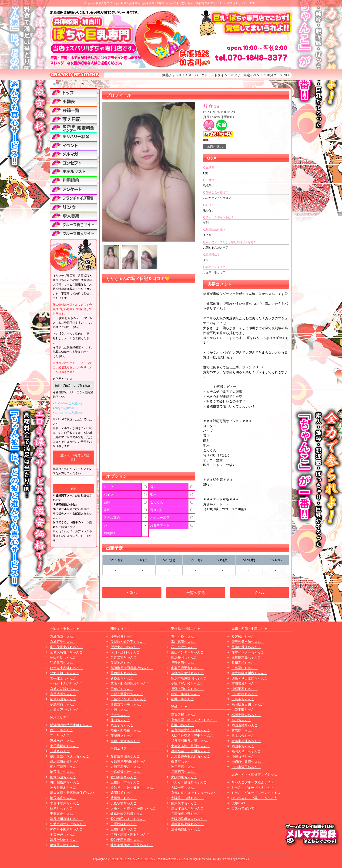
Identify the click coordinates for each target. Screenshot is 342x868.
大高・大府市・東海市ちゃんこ (133, 808)
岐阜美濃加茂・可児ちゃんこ (132, 845)
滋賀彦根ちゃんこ (184, 714)
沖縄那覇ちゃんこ (245, 689)
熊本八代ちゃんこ (245, 736)
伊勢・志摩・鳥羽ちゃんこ (130, 834)
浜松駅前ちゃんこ (124, 803)
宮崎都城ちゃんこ (245, 683)
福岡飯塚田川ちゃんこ (248, 704)
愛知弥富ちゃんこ (124, 777)
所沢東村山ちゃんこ (125, 647)
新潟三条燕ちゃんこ (186, 694)
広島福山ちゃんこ (245, 668)
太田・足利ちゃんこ (125, 652)
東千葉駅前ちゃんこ (65, 746)
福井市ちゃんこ (182, 699)
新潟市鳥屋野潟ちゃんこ (189, 678)
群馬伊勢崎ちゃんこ (65, 840)
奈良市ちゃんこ (182, 761)
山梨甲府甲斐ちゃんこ (187, 668)
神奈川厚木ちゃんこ (65, 788)
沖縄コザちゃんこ (245, 757)
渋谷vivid (238, 803)
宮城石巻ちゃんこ (63, 642)
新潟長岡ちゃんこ (184, 657)
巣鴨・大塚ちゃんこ (125, 741)
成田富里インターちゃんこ (70, 756)
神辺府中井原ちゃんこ (248, 762)
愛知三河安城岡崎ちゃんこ (130, 761)
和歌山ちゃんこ (182, 725)
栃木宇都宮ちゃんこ (65, 767)
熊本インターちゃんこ (248, 652)
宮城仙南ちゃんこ (63, 637)
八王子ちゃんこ (122, 725)
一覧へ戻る (196, 593)
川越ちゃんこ (60, 751)
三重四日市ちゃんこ (125, 782)
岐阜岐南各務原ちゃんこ (128, 814)
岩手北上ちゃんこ (63, 678)
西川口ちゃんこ (61, 730)
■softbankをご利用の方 (68, 412)
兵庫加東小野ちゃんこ (187, 814)
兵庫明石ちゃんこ (184, 772)
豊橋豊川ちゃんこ (124, 798)
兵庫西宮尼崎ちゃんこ (187, 824)
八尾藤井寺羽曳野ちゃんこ (191, 756)
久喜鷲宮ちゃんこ (124, 657)
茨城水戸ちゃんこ (63, 740)
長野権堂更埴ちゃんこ (187, 673)
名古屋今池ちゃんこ (125, 756)
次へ (260, 593)
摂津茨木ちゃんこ (184, 803)
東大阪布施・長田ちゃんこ (191, 746)
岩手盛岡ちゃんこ (63, 694)
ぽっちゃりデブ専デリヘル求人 (254, 798)
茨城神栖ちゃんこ (124, 663)
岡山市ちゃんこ (243, 746)
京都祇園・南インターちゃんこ (194, 720)
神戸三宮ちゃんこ (184, 767)
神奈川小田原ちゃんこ (66, 829)
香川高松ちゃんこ (245, 663)
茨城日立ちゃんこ (124, 736)
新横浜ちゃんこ (122, 678)
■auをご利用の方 (64, 408)
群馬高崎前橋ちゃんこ (66, 761)
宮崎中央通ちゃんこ (246, 741)
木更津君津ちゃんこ (65, 803)
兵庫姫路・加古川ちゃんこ (191, 751)
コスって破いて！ (245, 808)
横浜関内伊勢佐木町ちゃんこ (71, 725)
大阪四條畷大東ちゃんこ (189, 819)
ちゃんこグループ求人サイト (253, 788)
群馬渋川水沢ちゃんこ (66, 819)
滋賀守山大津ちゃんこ (187, 808)
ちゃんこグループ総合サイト (253, 782)
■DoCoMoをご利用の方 (68, 403)
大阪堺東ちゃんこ (184, 777)
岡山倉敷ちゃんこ (245, 725)
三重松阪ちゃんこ (124, 824)
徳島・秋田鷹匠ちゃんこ (249, 678)
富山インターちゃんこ (187, 652)
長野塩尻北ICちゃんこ (187, 683)
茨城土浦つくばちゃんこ (68, 824)
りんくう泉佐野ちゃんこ (189, 782)
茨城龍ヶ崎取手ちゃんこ (128, 642)
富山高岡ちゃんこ (184, 642)
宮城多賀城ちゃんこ (65, 689)
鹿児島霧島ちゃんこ (246, 657)
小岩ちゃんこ (120, 709)
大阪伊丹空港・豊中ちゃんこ (192, 735)
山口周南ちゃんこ (245, 694)
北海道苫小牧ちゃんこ (66, 709)
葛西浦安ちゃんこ (124, 673)
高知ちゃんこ (241, 720)
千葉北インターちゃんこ (128, 699)
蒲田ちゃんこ (120, 720)
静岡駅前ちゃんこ (124, 793)
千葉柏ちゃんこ (122, 689)
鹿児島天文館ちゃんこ (248, 642)
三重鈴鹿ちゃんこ (124, 829)
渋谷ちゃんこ (120, 715)
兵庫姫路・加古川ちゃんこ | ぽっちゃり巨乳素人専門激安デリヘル (150, 859)
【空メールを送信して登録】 (74, 457)
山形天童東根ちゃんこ (66, 647)
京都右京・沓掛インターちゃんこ (195, 793)
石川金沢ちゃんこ (184, 647)
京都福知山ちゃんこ (186, 829)
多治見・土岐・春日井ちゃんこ (133, 788)
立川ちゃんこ (60, 735)
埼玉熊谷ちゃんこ (63, 772)
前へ (132, 593)
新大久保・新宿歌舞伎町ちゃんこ (74, 793)
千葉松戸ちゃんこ (63, 834)
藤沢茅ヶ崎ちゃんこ (65, 845)
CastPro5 (241, 859)
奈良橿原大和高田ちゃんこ (191, 730)
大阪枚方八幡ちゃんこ (187, 798)
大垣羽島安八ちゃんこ (127, 767)
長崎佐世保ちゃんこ (246, 647)
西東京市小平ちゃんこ (127, 704)
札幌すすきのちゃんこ (66, 683)
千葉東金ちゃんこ (63, 814)
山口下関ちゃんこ (245, 709)
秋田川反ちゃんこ (63, 657)
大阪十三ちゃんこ (184, 788)
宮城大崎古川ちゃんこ (66, 652)
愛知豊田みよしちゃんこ (128, 819)
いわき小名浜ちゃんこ (66, 668)
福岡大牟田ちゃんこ (246, 751)
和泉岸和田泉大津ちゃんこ (191, 740)
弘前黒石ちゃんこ (63, 663)
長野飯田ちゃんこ (184, 663)
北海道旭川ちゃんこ (65, 673)
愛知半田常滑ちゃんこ (127, 840)
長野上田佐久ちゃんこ (187, 689)
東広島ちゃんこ (243, 730)
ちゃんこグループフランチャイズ (256, 793)
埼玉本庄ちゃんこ (63, 798)
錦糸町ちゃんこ (61, 808)
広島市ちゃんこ (243, 699)
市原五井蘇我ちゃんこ (127, 694)
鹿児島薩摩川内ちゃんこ (249, 673)
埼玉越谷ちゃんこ (124, 637)
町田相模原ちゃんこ (65, 782)
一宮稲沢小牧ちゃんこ (127, 772)
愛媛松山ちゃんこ (245, 637)
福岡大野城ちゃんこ (246, 715)
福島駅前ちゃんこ (63, 704)
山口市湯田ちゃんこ (246, 767)
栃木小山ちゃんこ (63, 777)
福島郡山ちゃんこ (63, 699)
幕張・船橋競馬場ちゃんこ (130, 683)
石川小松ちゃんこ (184, 637)
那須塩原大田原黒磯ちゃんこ (132, 668)
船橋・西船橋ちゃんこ (127, 730)
